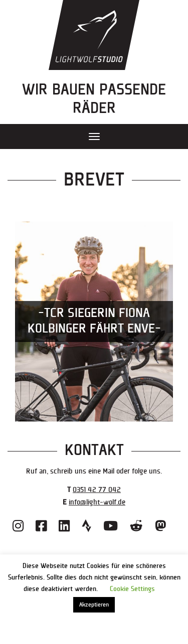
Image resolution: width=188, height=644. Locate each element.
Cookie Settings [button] (132, 589)
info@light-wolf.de (97, 502)
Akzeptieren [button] (94, 605)
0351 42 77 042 (97, 490)
